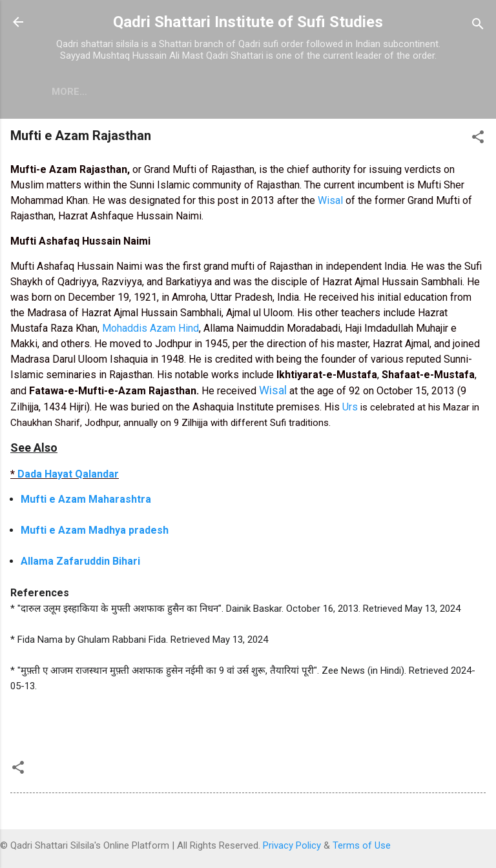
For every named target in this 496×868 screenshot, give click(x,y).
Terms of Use (362, 845)
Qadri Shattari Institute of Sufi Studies (248, 22)
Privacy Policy (292, 845)
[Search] (478, 26)
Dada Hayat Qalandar (68, 474)
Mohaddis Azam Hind (150, 328)
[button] (478, 139)
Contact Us (216, 92)
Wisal (332, 200)
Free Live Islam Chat (107, 92)
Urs (350, 407)
